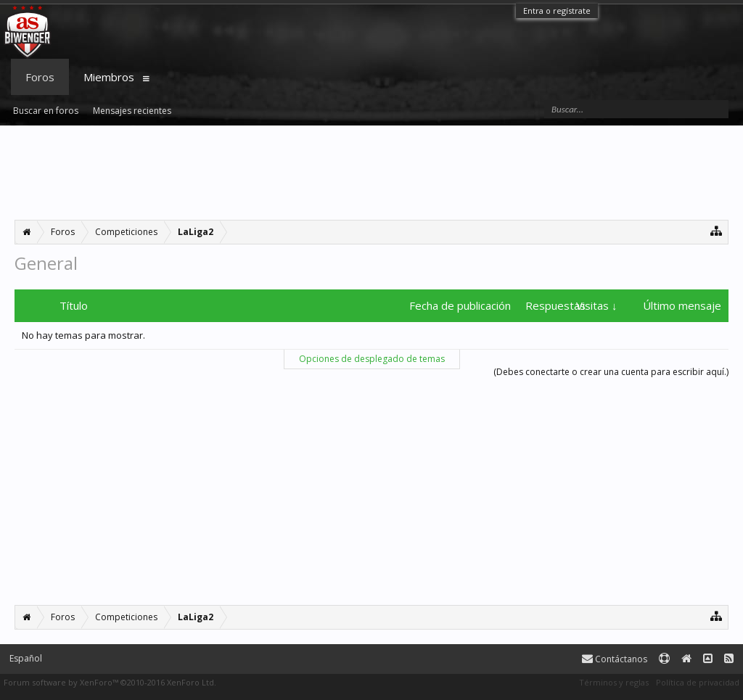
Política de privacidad (698, 682)
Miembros (109, 77)
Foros (40, 77)
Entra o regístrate (557, 11)
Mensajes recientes (132, 111)
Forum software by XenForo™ (110, 682)
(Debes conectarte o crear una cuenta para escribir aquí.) (611, 372)
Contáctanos (615, 659)
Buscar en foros (46, 111)
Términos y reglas (614, 682)
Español (26, 658)
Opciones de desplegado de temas (372, 359)
